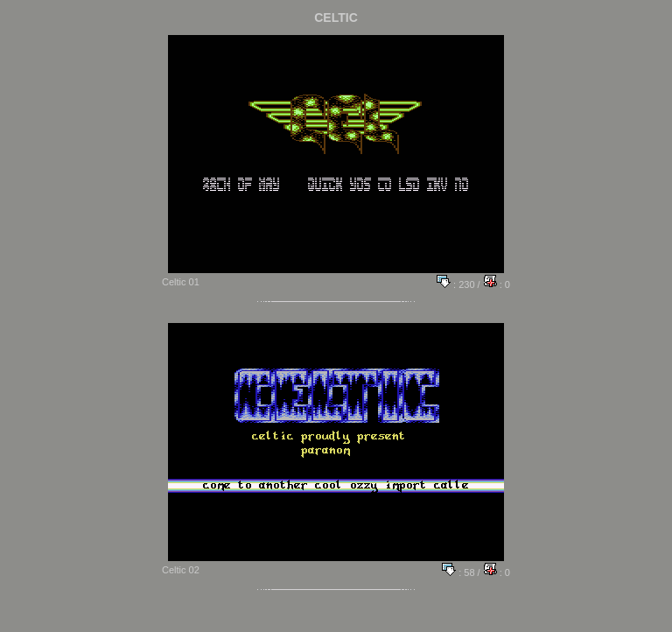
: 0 (497, 284)
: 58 (458, 572)
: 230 (456, 284)
